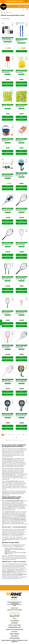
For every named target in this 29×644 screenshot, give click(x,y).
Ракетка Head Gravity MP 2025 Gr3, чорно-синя (7, 279)
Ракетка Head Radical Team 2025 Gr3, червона (8, 347)
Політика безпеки (14, 638)
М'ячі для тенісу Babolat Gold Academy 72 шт (21, 106)
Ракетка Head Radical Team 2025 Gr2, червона (21, 313)
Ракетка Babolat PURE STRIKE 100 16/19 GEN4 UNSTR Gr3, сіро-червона (21, 244)
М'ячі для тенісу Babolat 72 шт (7, 106)
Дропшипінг (14, 636)
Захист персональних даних (15, 630)
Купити (8, 51)
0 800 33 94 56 (14, 608)
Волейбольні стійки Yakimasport (20, 41)
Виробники (14, 623)
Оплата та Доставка (15, 625)
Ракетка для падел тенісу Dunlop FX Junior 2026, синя (7, 415)
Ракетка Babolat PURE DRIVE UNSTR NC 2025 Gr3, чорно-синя (21, 210)
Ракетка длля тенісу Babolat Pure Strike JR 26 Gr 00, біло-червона (8, 381)
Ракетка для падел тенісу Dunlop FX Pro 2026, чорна (21, 415)
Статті (14, 619)
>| (16, 438)
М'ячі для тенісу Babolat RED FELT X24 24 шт (8, 141)
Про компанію (15, 621)
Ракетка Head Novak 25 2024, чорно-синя (7, 313)
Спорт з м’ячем (8, 13)
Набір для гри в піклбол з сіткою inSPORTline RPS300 (7, 176)
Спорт (4, 13)
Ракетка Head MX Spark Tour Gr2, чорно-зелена (21, 279)
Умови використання (14, 627)
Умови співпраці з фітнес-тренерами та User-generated (15, 641)
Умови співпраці (14, 634)
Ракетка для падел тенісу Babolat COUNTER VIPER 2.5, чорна (21, 381)
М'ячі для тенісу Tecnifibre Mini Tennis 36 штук (21, 141)
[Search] (15, 9)
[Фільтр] (1, 322)
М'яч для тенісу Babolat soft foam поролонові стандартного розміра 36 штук (21, 72)
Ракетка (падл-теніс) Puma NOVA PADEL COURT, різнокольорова (21, 175)
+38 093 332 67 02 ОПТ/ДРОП (14, 610)
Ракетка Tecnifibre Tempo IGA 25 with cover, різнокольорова (21, 347)
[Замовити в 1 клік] (8, 85)
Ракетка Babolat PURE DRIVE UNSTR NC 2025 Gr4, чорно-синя (8, 244)
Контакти (14, 632)
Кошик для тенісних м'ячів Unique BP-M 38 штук (7, 72)
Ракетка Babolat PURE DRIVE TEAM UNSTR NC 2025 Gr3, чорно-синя (8, 210)
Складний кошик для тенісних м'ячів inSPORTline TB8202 (7, 40)
